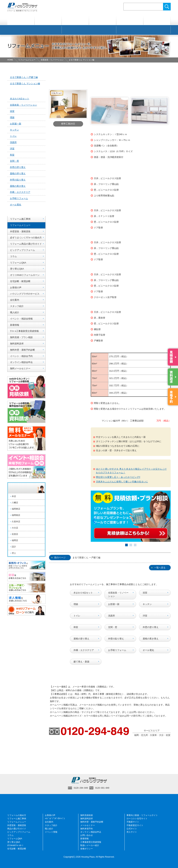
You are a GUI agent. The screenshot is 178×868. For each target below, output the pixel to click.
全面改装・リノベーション (52, 60)
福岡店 (15, 540)
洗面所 (112, 615)
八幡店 (15, 503)
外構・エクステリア (84, 650)
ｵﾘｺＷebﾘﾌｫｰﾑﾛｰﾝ (15, 845)
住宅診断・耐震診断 (20, 281)
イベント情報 (51, 832)
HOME (10, 60)
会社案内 (15, 300)
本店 (14, 496)
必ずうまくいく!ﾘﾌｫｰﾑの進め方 (26, 238)
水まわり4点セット (83, 593)
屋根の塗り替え (81, 638)
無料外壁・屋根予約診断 (23, 350)
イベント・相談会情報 (21, 319)
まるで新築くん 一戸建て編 (86, 558)
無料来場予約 (87, 828)
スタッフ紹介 (17, 306)
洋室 (145, 615)
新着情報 (15, 325)
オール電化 (148, 650)
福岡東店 (16, 509)
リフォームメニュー (27, 60)
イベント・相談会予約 (21, 356)
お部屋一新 (114, 604)
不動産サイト (133, 822)
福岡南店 (16, 515)
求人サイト (132, 832)
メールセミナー (88, 825)
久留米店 (16, 522)
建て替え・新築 (81, 661)
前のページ (59, 558)
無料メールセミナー (20, 368)
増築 (76, 604)
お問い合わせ (87, 835)
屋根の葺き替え (151, 638)
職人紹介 (15, 312)
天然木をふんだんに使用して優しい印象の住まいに (122, 482)
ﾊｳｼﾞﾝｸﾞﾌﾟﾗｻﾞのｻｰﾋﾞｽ (55, 819)
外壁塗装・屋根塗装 (20, 231)
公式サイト (132, 828)
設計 (14, 547)
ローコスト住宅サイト (137, 819)
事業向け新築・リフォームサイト (142, 815)
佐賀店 (15, 534)
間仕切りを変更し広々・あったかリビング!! (118, 477)
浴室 (145, 593)
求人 (14, 553)
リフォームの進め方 (17, 815)
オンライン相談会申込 (21, 362)
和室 (76, 627)
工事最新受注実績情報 (91, 842)
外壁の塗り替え (151, 627)
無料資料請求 (17, 344)
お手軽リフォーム (117, 650)
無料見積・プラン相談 (21, 337)
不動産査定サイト (135, 825)
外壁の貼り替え (116, 638)
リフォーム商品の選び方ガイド (26, 244)
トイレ (77, 615)
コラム (13, 256)
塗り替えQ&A (17, 269)
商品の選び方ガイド (17, 828)
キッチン (147, 604)
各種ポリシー (87, 849)
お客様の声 (16, 288)
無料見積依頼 (87, 815)
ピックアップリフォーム (23, 250)
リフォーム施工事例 (20, 219)
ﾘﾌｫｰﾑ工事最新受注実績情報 (24, 331)
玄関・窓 (113, 627)
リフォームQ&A (18, 263)
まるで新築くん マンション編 (25, 83)
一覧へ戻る (159, 568)
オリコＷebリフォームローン (25, 275)
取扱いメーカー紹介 (90, 845)
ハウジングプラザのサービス (25, 294)
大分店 (15, 528)
